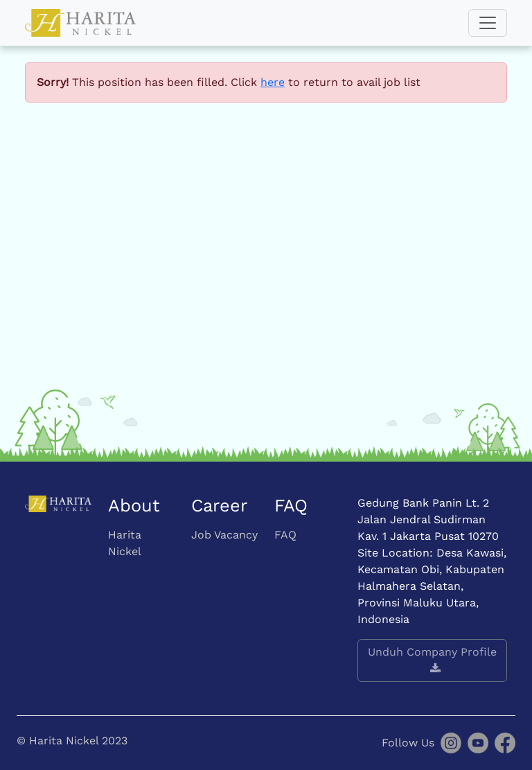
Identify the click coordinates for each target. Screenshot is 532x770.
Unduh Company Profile (432, 659)
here (273, 82)
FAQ (285, 535)
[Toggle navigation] (488, 23)
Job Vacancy (224, 535)
